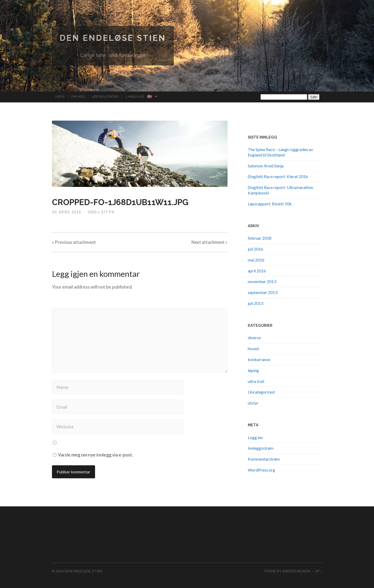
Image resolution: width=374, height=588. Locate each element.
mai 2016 (256, 260)
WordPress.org (261, 470)
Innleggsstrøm (261, 448)
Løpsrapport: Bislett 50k (270, 204)
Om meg (78, 97)
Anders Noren (296, 571)
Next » (209, 242)
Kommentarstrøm (264, 459)
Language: (139, 97)
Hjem (60, 97)
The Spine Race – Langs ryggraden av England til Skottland (280, 152)
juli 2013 (255, 303)
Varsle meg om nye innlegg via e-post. (95, 455)
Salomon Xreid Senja (266, 166)
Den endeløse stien (113, 38)
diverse (254, 338)
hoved (253, 348)
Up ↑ (318, 571)
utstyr (253, 403)
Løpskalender (105, 97)
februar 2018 (260, 238)
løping (253, 370)
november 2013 (262, 281)
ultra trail (256, 381)
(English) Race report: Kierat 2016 (278, 176)
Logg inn (255, 437)
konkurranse (259, 359)
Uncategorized (261, 392)
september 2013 (263, 292)
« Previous (74, 242)
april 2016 (257, 271)
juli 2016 (255, 249)
